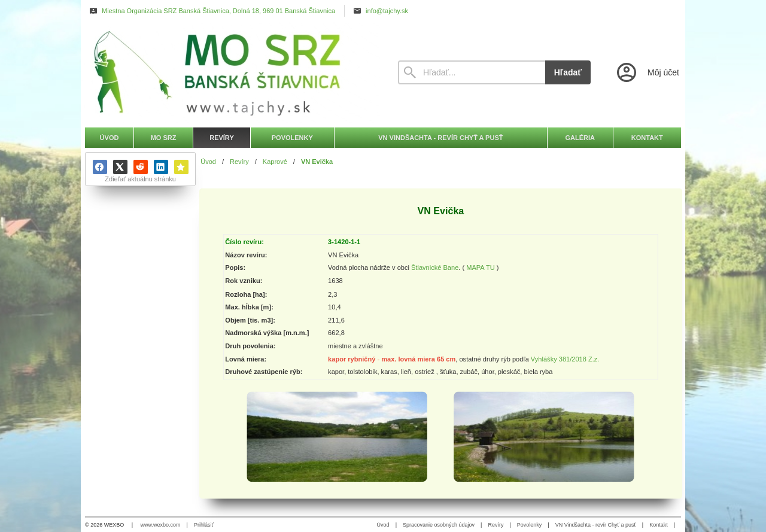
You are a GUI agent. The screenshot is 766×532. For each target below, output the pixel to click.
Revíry (496, 525)
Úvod (383, 525)
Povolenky (530, 525)
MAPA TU (481, 268)
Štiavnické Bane (435, 268)
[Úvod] (230, 72)
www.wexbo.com (161, 525)
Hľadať (568, 72)
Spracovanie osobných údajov (439, 525)
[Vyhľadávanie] (472, 72)
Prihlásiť (204, 525)
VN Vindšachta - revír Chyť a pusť (596, 525)
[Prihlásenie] (647, 72)
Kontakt (659, 525)
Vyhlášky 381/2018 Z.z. (565, 359)
